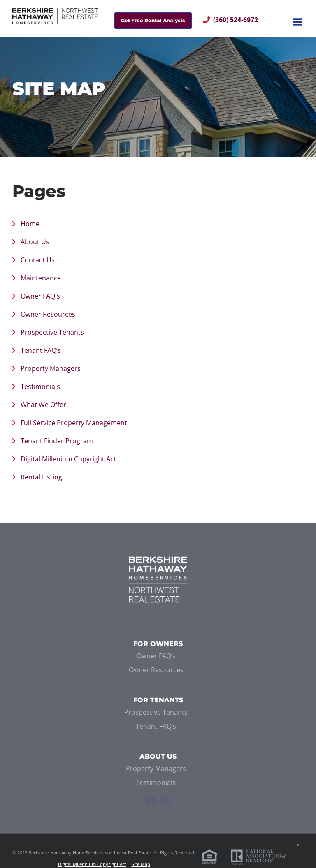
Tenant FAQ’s (41, 350)
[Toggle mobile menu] (298, 22)
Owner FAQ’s (156, 656)
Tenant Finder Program (57, 441)
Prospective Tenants (52, 332)
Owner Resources (48, 314)
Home (30, 224)
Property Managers (51, 368)
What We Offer (43, 405)
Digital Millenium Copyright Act (68, 459)
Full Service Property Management (74, 423)
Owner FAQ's (40, 296)
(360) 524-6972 (236, 20)
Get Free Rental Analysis (153, 20)
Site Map (141, 864)
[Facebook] (151, 801)
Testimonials (40, 387)
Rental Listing (41, 477)
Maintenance (41, 278)
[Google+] (166, 801)
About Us (35, 242)
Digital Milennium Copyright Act (92, 864)
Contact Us (38, 260)
